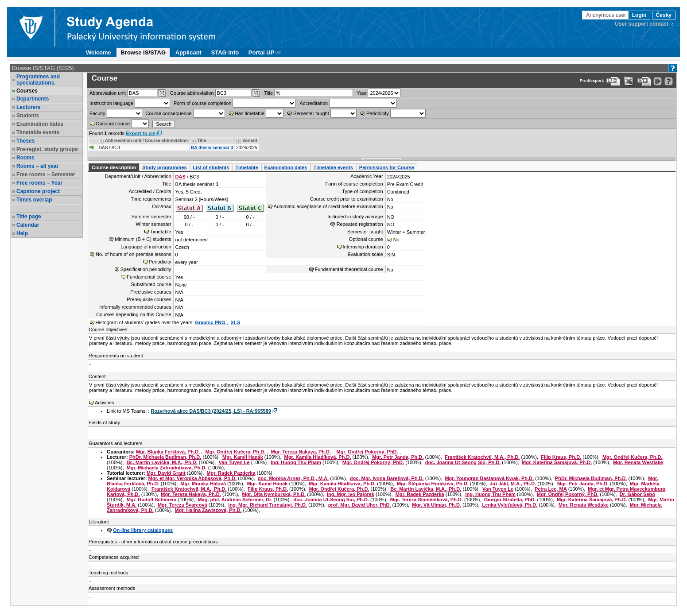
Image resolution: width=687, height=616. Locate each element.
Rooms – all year (37, 166)
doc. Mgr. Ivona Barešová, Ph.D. (387, 478)
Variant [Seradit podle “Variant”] (250, 141)
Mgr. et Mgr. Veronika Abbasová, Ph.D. (192, 478)
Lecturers (29, 107)
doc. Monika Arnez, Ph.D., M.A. (293, 478)
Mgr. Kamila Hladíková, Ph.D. (317, 457)
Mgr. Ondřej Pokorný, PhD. (367, 452)
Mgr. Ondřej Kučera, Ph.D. (236, 452)
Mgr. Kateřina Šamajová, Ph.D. (557, 462)
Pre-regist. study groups (47, 149)
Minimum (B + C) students (143, 239)
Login (639, 15)
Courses (27, 91)
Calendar (28, 225)
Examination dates (40, 124)
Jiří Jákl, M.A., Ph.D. (513, 484)
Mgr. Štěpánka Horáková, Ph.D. (433, 484)
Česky (664, 15)
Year (361, 93)
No (396, 240)
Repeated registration (359, 224)
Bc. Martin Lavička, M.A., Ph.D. (162, 462)
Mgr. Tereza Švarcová (182, 505)
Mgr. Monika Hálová (203, 484)
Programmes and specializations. (38, 80)
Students (28, 116)
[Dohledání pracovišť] (162, 93)
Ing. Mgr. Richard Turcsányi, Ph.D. (268, 505)
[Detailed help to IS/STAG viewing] (669, 81)
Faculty (97, 113)
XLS (235, 322)
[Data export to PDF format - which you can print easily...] (613, 81)
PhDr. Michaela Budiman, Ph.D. (165, 457)
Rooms (25, 158)
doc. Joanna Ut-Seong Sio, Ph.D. (463, 462)
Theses (25, 141)
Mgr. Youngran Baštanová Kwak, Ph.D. (489, 478)
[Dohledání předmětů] (256, 93)
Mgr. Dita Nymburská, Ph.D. (274, 494)
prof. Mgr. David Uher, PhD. (360, 505)
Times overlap (34, 200)
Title (268, 93)
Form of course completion (202, 103)
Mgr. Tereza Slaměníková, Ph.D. (427, 500)
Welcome (99, 52)
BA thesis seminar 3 (212, 148)
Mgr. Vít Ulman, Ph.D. (437, 505)
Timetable (246, 167)
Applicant (188, 52)
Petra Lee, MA (551, 489)
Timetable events (38, 132)
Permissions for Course (387, 167)
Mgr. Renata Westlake (638, 462)
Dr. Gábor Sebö (637, 494)
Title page (29, 217)
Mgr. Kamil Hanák (243, 457)
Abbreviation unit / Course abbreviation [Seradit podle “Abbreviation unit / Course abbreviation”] (146, 141)
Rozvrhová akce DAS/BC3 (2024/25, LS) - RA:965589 (211, 411)
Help (22, 233)
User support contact (642, 24)
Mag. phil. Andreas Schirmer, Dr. (235, 500)
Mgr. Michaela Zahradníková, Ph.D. (167, 468)
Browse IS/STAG (143, 52)
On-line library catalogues (143, 530)
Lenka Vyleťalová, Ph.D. (510, 505)
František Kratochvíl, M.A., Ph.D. (482, 457)
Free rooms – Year (39, 183)
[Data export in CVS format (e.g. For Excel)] (644, 81)
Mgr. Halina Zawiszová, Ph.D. (208, 510)
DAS (180, 177)
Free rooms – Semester (46, 174)
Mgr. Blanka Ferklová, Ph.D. (168, 452)
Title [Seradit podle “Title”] (202, 141)
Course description (114, 167)
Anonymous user (607, 15)
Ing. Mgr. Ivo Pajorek (351, 494)
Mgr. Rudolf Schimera (152, 500)
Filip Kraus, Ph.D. (561, 457)
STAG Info (225, 52)
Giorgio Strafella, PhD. (510, 500)
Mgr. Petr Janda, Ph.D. (398, 457)
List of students (211, 167)
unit (108, 93)
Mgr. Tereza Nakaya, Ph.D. (301, 452)
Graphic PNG (211, 322)
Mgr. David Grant (166, 473)
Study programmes (164, 167)
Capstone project (38, 191)
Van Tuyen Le (234, 462)
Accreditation (314, 103)
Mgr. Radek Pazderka (231, 473)
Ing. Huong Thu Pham (296, 462)
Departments (33, 99)
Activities (104, 403)
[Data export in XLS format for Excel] (629, 81)
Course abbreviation (192, 93)
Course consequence (169, 113)
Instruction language (111, 103)
